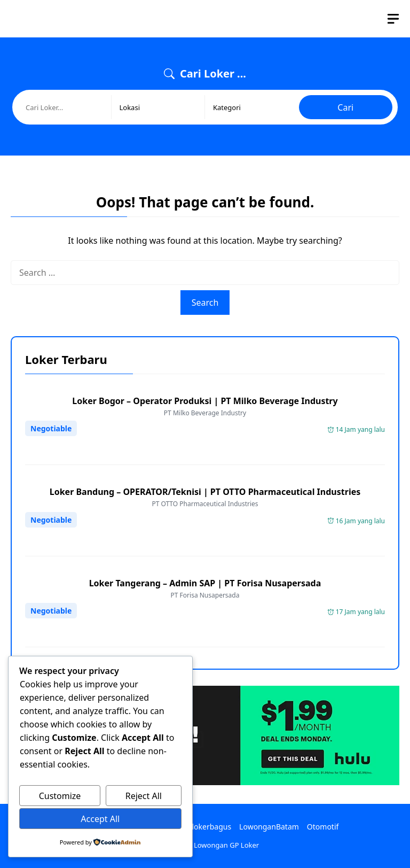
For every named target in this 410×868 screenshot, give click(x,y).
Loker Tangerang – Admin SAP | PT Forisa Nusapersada (205, 583)
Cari (345, 107)
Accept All (100, 819)
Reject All (144, 796)
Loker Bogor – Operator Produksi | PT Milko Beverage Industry (205, 401)
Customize (60, 796)
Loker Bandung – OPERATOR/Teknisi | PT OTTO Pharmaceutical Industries (205, 492)
